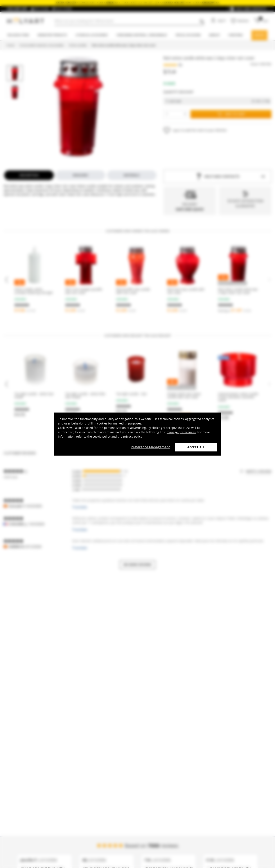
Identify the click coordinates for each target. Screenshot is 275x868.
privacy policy (133, 436)
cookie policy (102, 436)
